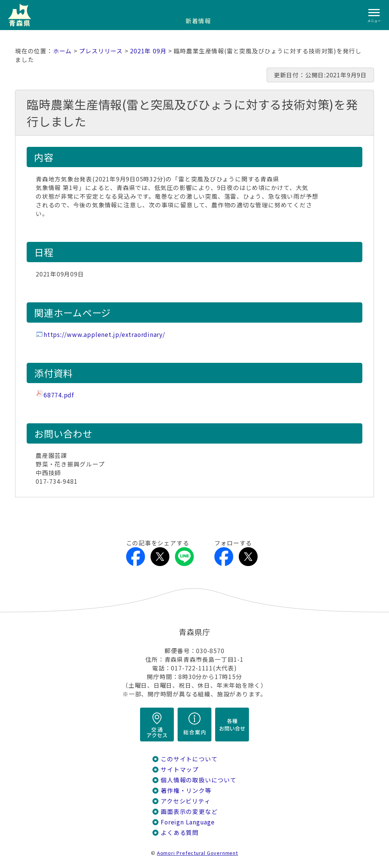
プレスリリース (101, 51)
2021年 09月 (148, 51)
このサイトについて (189, 759)
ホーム (62, 51)
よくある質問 (180, 833)
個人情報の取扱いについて (198, 780)
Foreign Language (188, 822)
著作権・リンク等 (186, 790)
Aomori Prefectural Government (198, 853)
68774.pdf (59, 395)
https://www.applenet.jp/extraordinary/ (104, 334)
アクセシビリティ (185, 801)
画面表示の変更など (189, 811)
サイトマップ (180, 769)
